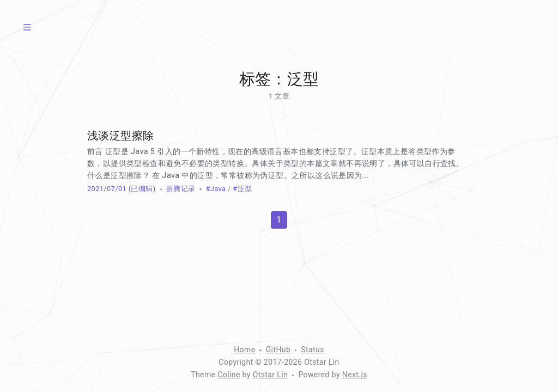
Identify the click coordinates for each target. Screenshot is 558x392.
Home (244, 350)
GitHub (278, 350)
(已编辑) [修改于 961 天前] (141, 189)
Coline (229, 375)
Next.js (355, 375)
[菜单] (27, 27)
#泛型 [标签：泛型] (242, 189)
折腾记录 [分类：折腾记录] (181, 189)
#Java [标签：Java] (216, 189)
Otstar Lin (271, 375)
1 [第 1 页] (279, 220)
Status (312, 350)
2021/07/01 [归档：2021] (107, 189)
